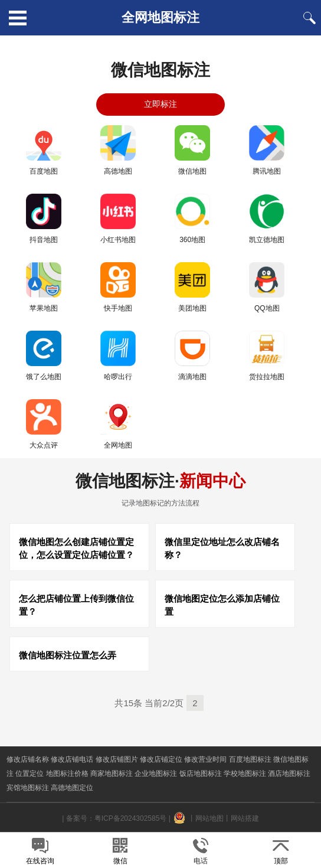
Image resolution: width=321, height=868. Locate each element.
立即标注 (160, 104)
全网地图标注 (160, 17)
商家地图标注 (112, 774)
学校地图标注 (245, 774)
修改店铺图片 (117, 759)
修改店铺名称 (28, 759)
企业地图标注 (156, 774)
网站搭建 (245, 818)
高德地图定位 (72, 788)
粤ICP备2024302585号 (131, 818)
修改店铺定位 (161, 759)
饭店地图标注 (201, 774)
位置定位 (30, 774)
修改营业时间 (205, 759)
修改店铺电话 (72, 759)
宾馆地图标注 (28, 788)
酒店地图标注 (289, 774)
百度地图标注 (250, 759)
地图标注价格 (67, 774)
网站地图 (209, 818)
